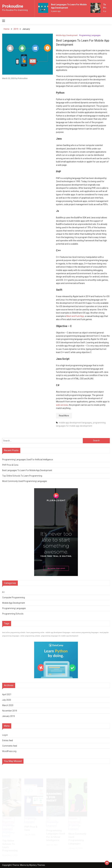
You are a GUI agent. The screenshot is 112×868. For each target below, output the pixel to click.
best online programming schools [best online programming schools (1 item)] (14, 633)
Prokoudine (13, 6)
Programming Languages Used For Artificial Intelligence (27, 460)
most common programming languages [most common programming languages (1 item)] (85, 633)
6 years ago (56, 11)
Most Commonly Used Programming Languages (25, 481)
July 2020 (7, 700)
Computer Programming (13, 597)
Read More (64, 416)
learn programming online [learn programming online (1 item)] (35, 633)
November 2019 (10, 711)
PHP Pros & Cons (10, 465)
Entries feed (8, 740)
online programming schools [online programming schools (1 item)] (30, 636)
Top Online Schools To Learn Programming (22, 476)
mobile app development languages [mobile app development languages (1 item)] (58, 633)
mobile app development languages (75, 423)
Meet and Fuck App (75, 316)
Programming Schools (13, 614)
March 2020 (8, 705)
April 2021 (7, 694)
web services (62, 405)
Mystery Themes (37, 865)
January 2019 (8, 716)
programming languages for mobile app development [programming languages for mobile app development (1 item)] (60, 636)
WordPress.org (9, 751)
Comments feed (10, 746)
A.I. (3, 592)
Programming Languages (90, 35)
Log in (5, 735)
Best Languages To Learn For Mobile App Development (27, 470)
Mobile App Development (67, 35)
